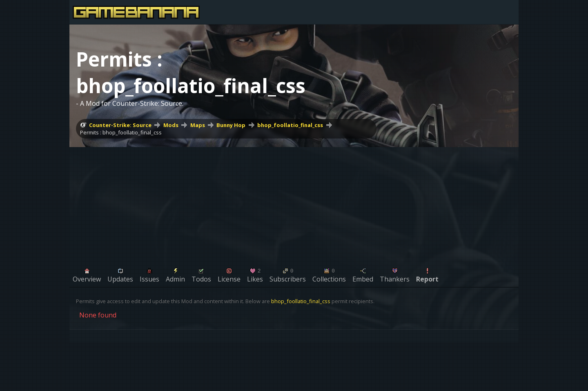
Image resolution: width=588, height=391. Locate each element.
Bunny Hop (231, 125)
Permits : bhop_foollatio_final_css (121, 132)
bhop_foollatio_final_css (290, 125)
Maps (198, 125)
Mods (171, 125)
